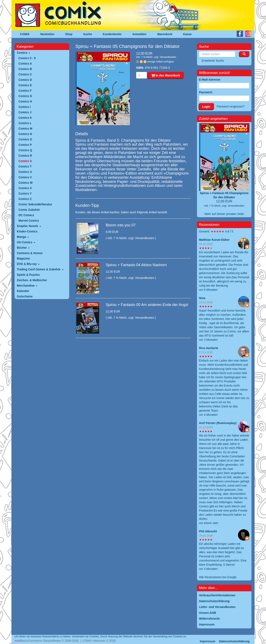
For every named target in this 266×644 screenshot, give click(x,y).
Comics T (25, 166)
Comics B (25, 69)
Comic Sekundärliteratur (35, 204)
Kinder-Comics (27, 231)
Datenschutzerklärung (234, 641)
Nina (202, 298)
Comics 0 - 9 (27, 58)
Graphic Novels (29, 226)
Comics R (25, 156)
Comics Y (25, 193)
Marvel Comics (29, 221)
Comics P (25, 145)
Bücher (23, 248)
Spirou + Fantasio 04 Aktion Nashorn (136, 265)
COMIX (25, 34)
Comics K (25, 118)
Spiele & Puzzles (28, 275)
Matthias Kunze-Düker (214, 240)
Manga (23, 237)
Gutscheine (25, 296)
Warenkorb (165, 34)
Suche (88, 34)
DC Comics (26, 215)
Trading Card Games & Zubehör (40, 269)
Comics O (25, 139)
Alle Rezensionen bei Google (218, 577)
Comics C (25, 74)
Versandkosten (168, 57)
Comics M (25, 129)
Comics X (25, 188)
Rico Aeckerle (209, 348)
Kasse (187, 34)
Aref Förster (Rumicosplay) (218, 423)
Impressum (208, 641)
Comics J (25, 112)
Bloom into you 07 (121, 225)
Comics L (25, 123)
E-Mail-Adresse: (210, 80)
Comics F (25, 91)
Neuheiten (47, 34)
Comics (23, 53)
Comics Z (25, 199)
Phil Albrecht (208, 531)
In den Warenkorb (166, 75)
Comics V (25, 177)
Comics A (25, 64)
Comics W (26, 183)
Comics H (25, 101)
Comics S (25, 161)
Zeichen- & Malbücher (32, 280)
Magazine (23, 258)
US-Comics (26, 242)
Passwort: (206, 92)
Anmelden (139, 34)
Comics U (25, 172)
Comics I (25, 107)
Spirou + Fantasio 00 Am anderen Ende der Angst (147, 305)
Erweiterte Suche (213, 61)
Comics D (25, 80)
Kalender (23, 291)
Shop (69, 34)
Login (206, 107)
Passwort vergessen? (231, 106)
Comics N (25, 134)
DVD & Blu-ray (28, 264)
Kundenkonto (112, 34)
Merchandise (27, 286)
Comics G (25, 96)
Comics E (25, 85)
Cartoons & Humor (30, 253)
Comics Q (25, 150)
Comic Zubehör (29, 210)
